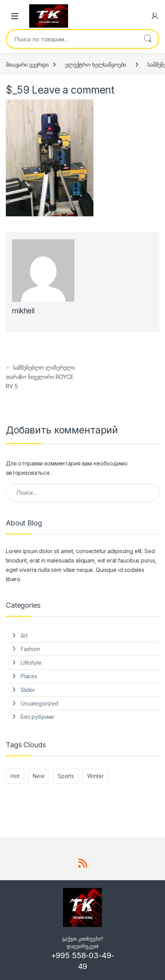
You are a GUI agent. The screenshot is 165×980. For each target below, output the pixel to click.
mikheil (23, 311)
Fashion (30, 649)
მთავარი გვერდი (27, 65)
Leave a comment (73, 90)
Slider (28, 690)
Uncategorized (39, 703)
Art (24, 636)
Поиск (147, 39)
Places (29, 676)
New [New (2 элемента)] (39, 776)
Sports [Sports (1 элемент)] (66, 776)
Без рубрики (37, 717)
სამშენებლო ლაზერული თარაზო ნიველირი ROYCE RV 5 (40, 377)
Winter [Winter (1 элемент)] (95, 776)
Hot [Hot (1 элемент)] (15, 776)
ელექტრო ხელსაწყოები (96, 65)
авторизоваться (28, 473)
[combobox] (72, 39)
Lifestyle (31, 662)
